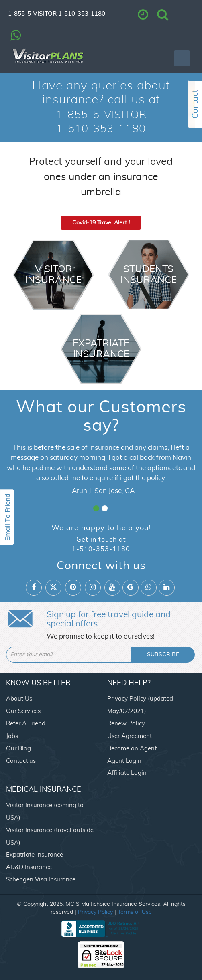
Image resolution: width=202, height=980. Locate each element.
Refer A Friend (26, 724)
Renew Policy (126, 724)
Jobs (12, 736)
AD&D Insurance (29, 867)
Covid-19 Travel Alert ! (101, 223)
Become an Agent (132, 749)
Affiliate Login (127, 773)
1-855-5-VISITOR (32, 14)
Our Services (23, 711)
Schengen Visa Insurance (41, 880)
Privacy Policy (95, 912)
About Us (19, 699)
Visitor (53, 275)
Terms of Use (135, 912)
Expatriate (101, 349)
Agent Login (124, 761)
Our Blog (18, 749)
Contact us (21, 761)
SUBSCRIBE (163, 655)
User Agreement (130, 736)
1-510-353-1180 (82, 14)
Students (149, 275)
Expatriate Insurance (35, 855)
